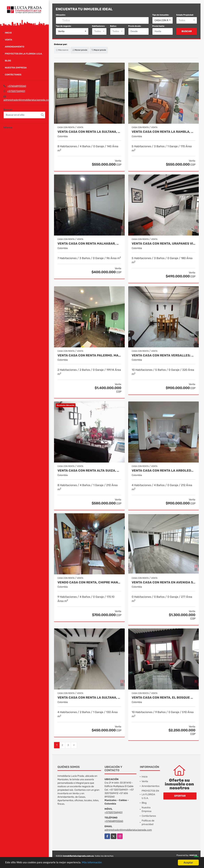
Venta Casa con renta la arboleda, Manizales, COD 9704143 (164, 471)
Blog (8, 61)
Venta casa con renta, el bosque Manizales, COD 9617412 (164, 698)
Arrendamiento (15, 47)
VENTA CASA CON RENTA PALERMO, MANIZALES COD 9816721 (89, 355)
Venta (9, 40)
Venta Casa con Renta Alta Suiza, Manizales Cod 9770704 (89, 471)
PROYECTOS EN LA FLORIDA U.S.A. (24, 54)
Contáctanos (13, 75)
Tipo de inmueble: (161, 15)
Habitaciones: (98, 26)
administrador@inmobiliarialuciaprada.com (27, 100)
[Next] (74, 745)
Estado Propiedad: (185, 15)
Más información (93, 863)
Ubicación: (61, 15)
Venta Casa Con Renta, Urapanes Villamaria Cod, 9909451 (164, 244)
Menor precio (80, 50)
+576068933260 (17, 86)
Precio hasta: (158, 26)
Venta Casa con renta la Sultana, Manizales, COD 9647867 (89, 698)
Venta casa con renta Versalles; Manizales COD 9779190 (164, 355)
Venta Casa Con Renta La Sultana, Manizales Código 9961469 (89, 132)
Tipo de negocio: (63, 26)
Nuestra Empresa (16, 68)
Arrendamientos (151, 786)
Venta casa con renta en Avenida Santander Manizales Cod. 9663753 (164, 582)
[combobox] (163, 20)
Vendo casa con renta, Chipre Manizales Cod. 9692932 (89, 582)
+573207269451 (16, 91)
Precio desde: (135, 26)
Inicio (8, 33)
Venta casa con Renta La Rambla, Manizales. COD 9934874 (164, 132)
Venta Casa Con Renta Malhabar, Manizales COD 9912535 (89, 244)
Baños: (113, 26)
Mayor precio (99, 50)
